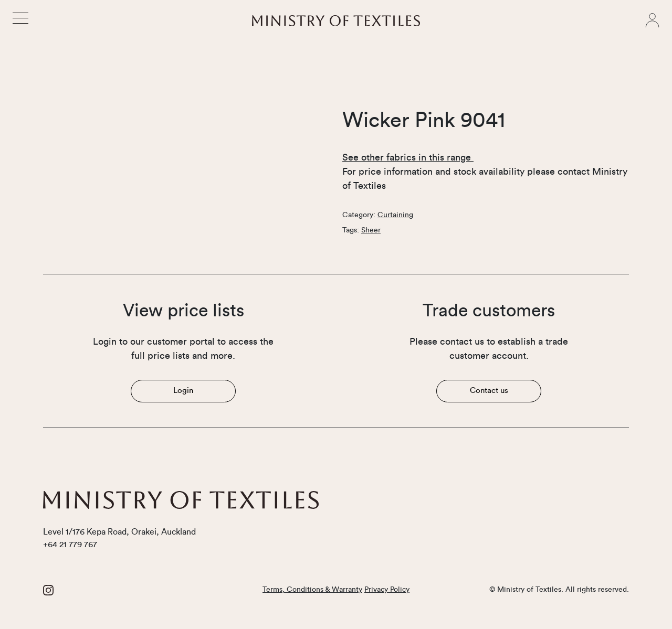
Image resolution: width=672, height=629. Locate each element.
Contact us (489, 391)
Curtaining (395, 215)
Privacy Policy (387, 590)
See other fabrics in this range (408, 157)
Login (183, 391)
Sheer (371, 230)
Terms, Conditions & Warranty (312, 590)
